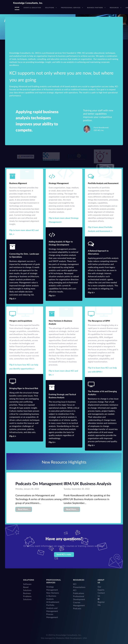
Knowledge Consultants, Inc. (69, 635)
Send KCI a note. (64, 555)
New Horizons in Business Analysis (53, 596)
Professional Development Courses (79, 599)
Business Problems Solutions (27, 596)
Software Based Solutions (27, 587)
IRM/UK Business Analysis (87, 484)
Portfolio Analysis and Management (52, 608)
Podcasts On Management (39, 484)
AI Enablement (53, 602)
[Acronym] (26, 156)
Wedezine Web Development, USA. (72, 638)
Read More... (24, 509)
